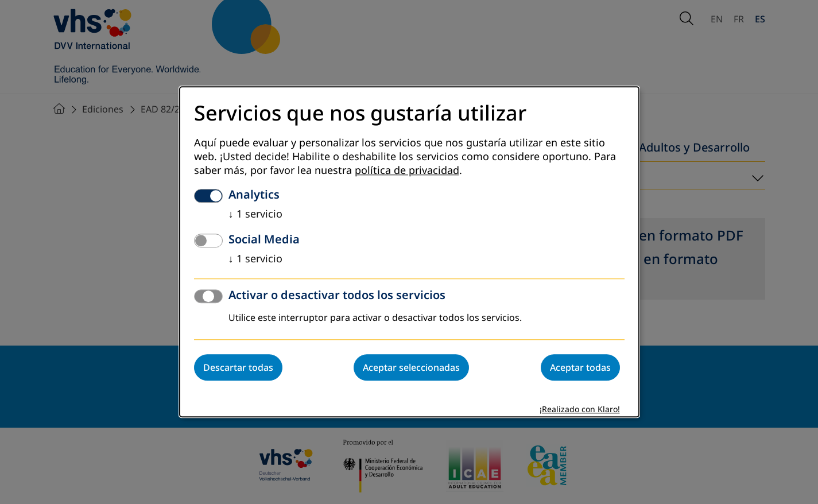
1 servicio (255, 215)
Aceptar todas (580, 368)
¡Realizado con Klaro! (580, 410)
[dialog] (409, 252)
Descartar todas (238, 368)
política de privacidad (407, 171)
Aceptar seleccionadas (411, 368)
